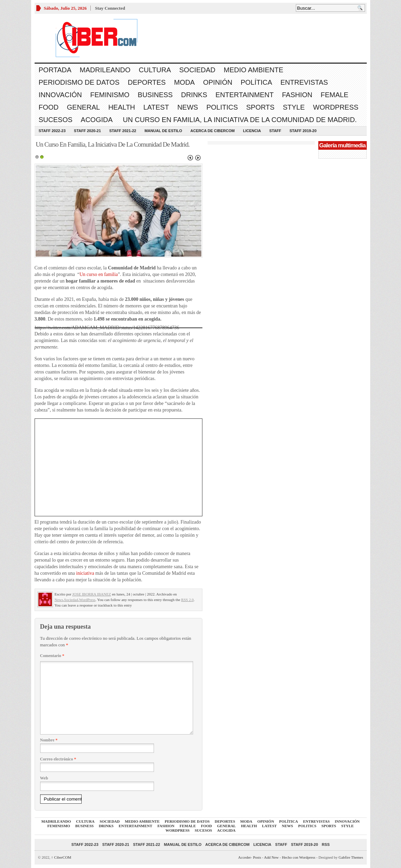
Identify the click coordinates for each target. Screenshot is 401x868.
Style (294, 107)
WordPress (336, 107)
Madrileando (105, 70)
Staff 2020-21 (88, 131)
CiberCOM (61, 857)
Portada (55, 70)
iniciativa (86, 573)
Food (49, 107)
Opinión (218, 82)
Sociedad (197, 70)
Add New (271, 857)
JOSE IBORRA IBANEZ (92, 594)
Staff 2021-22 (123, 131)
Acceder (244, 857)
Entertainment (245, 95)
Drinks (194, 95)
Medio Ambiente (253, 70)
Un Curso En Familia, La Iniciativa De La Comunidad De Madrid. (239, 120)
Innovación (60, 95)
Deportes (147, 82)
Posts (257, 857)
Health (122, 107)
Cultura (155, 70)
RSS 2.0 (188, 600)
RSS (326, 844)
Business (155, 95)
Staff (275, 131)
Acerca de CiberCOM (212, 131)
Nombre (49, 740)
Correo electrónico (58, 759)
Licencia (252, 131)
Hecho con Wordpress (299, 857)
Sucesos (56, 120)
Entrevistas (304, 82)
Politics (222, 107)
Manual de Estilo (163, 131)
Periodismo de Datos (79, 82)
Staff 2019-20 (303, 131)
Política (256, 82)
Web (44, 778)
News (188, 107)
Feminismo (110, 95)
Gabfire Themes (351, 857)
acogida (97, 120)
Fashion (297, 95)
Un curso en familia (99, 274)
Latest (156, 107)
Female (335, 95)
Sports (261, 107)
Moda (184, 82)
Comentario (52, 656)
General (83, 107)
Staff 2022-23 (52, 131)
